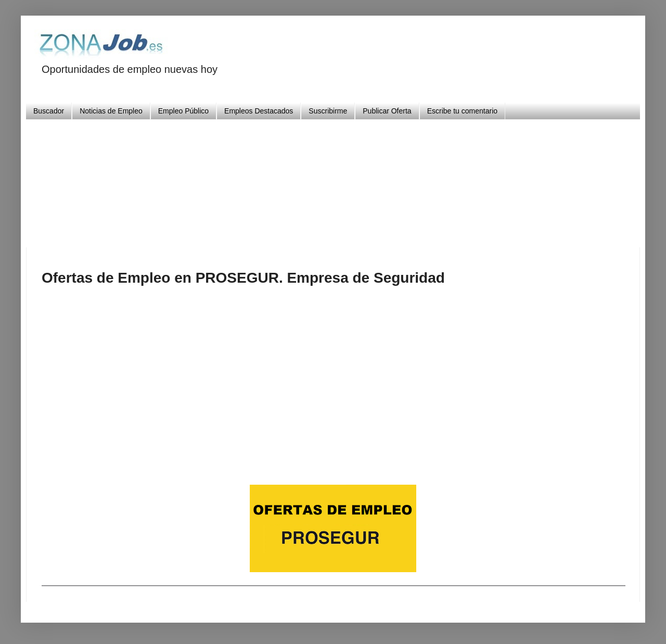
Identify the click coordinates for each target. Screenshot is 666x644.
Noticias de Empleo (111, 111)
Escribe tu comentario (462, 111)
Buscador (49, 111)
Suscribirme (328, 111)
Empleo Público (183, 111)
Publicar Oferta (387, 111)
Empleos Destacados (259, 111)
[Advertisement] (333, 180)
